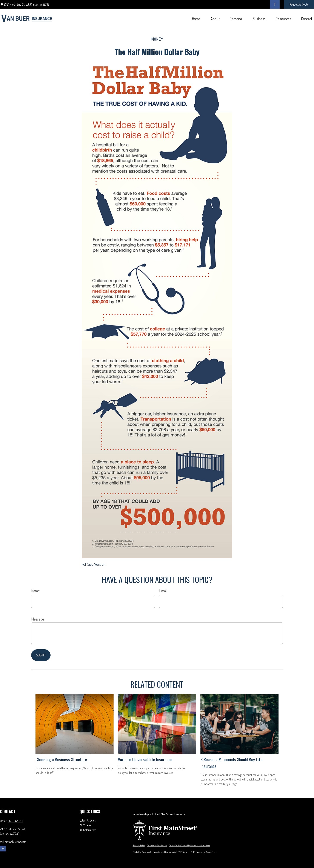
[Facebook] (275, 4)
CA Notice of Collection (157, 845)
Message (38, 619)
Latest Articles (88, 820)
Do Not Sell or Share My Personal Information (189, 845)
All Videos (85, 825)
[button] (196, 18)
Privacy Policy (139, 845)
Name (35, 591)
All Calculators (88, 830)
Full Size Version (94, 564)
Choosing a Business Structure (61, 759)
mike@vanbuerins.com (13, 842)
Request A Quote (299, 4)
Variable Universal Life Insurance (145, 759)
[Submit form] (41, 655)
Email (163, 591)
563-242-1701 (15, 821)
